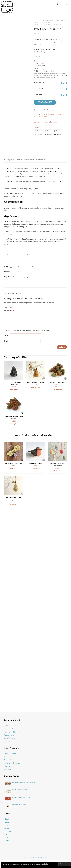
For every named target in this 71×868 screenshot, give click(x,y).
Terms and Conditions (12, 729)
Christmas (46, 115)
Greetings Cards (10, 769)
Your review (9, 311)
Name (7, 335)
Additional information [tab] (25, 160)
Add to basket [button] (14, 469)
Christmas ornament (58, 121)
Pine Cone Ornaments (41, 116)
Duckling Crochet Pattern (20, 805)
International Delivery (12, 732)
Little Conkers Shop (48, 20)
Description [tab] (9, 160)
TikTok (7, 838)
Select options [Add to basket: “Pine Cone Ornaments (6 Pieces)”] (14, 424)
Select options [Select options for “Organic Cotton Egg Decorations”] (57, 471)
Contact (7, 741)
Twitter (7, 841)
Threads (7, 825)
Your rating (9, 307)
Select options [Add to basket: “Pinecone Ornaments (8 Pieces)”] (57, 390)
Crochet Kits (9, 757)
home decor (38, 123)
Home (36, 20)
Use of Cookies (9, 738)
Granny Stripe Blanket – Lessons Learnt (24, 782)
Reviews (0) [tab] (41, 160)
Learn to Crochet (10, 754)
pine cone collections (30, 193)
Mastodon (8, 835)
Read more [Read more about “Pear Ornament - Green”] (14, 504)
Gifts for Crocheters (11, 760)
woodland (57, 123)
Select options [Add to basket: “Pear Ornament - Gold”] (35, 388)
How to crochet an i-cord (20, 790)
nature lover (48, 123)
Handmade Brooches (12, 763)
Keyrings (7, 766)
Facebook (8, 828)
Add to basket (45, 102)
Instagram (8, 822)
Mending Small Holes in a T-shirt (22, 797)
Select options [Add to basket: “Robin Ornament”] (35, 469)
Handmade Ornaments (57, 115)
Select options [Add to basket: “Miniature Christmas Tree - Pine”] (14, 390)
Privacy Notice (9, 735)
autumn (40, 121)
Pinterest (8, 832)
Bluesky (7, 819)
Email (7, 341)
